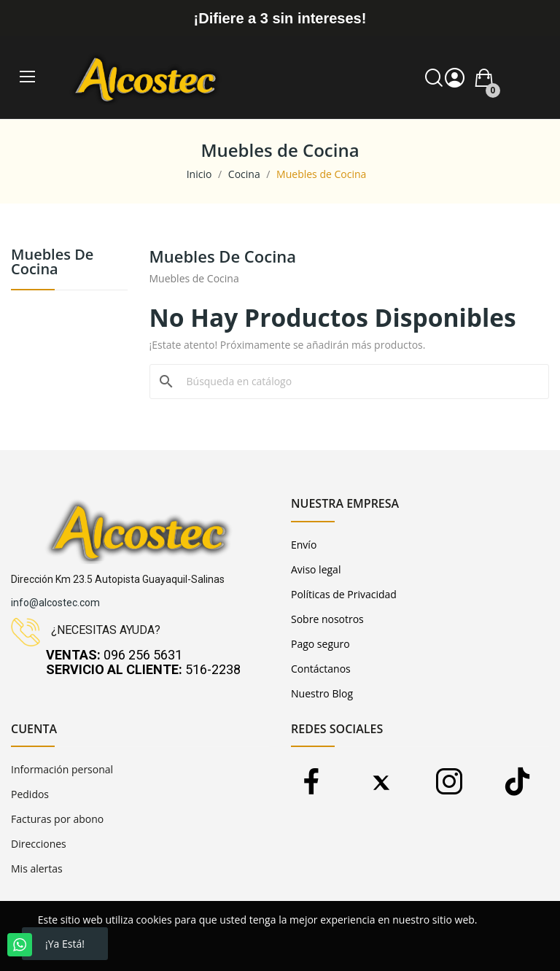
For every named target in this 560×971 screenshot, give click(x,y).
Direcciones (39, 844)
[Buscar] (358, 382)
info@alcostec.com (55, 603)
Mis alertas (37, 869)
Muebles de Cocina (52, 263)
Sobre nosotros (327, 619)
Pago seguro (320, 644)
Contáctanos (321, 669)
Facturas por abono (57, 819)
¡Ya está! (65, 944)
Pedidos (30, 794)
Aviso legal (316, 569)
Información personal (62, 769)
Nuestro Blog (322, 693)
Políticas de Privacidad (344, 594)
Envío (304, 545)
